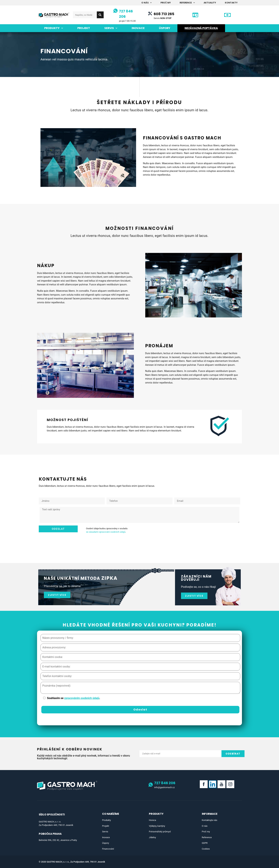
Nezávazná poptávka (201, 28)
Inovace (138, 28)
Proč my (166, 3)
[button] (57, 595)
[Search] (100, 15)
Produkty (54, 28)
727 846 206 (165, 783)
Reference (187, 3)
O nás (147, 3)
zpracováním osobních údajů (82, 698)
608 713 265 (164, 14)
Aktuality (210, 3)
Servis (111, 28)
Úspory (165, 28)
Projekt (84, 28)
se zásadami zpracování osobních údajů (106, 532)
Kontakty (231, 3)
